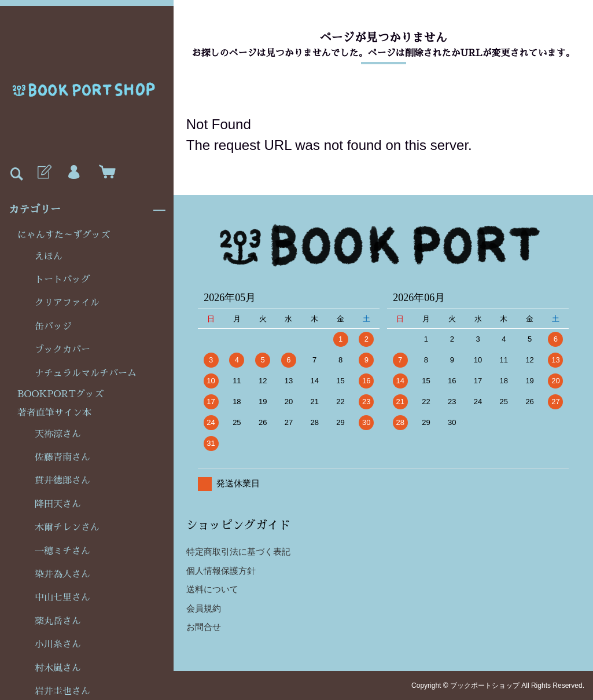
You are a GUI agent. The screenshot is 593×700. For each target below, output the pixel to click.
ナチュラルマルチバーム (86, 373)
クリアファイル (67, 303)
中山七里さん (62, 598)
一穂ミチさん (62, 551)
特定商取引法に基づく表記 (238, 551)
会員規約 (204, 608)
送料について (212, 589)
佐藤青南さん (62, 457)
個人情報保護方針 (221, 571)
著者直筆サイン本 (54, 413)
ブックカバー (62, 350)
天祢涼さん (58, 434)
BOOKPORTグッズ (60, 394)
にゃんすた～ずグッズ (64, 235)
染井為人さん (62, 574)
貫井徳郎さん (62, 481)
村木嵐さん (58, 668)
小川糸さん (58, 644)
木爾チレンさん (67, 527)
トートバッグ (62, 280)
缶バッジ (53, 327)
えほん (49, 256)
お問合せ (204, 627)
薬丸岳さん (58, 621)
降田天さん (58, 504)
